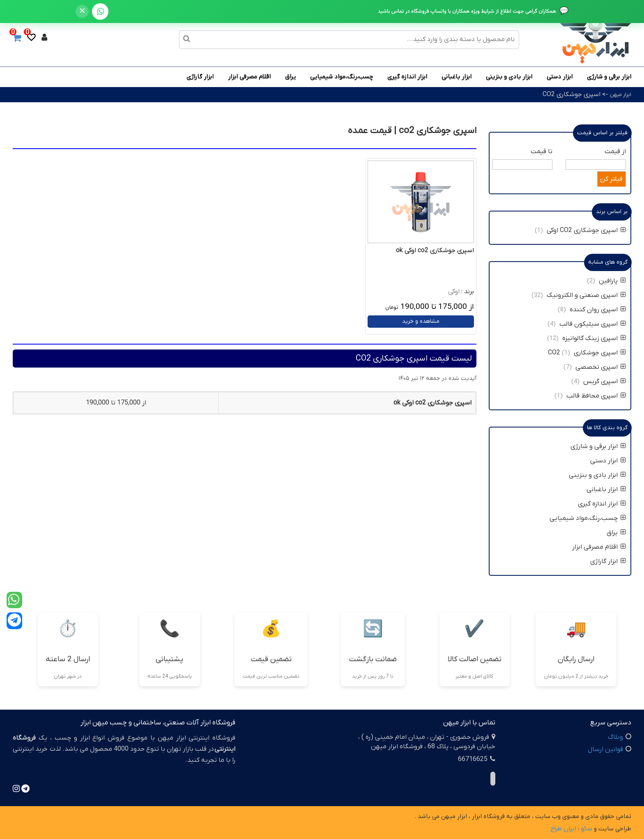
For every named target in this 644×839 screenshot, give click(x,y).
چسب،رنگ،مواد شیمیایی (342, 77)
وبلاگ (615, 737)
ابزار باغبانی (457, 77)
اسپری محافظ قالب (596, 396)
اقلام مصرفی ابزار (249, 77)
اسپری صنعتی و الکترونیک (586, 295)
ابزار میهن (621, 95)
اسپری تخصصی (601, 367)
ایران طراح (563, 829)
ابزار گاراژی (200, 77)
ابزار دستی (560, 77)
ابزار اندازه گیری (407, 77)
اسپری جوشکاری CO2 (572, 94)
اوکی (454, 292)
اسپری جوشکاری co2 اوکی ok (435, 251)
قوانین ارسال (605, 749)
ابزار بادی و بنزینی (509, 77)
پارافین (612, 281)
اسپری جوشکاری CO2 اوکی (586, 230)
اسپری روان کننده (598, 310)
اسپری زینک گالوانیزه (593, 338)
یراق (290, 77)
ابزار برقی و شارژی (609, 77)
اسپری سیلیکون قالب (593, 324)
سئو (586, 829)
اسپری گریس (605, 382)
